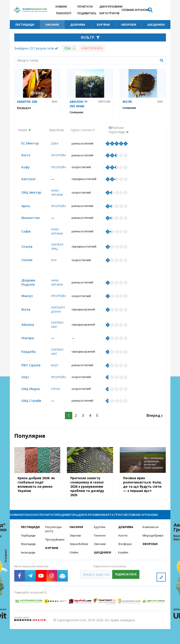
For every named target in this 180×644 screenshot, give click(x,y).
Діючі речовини (111, 7)
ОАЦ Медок (27, 398)
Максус (24, 303)
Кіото (23, 156)
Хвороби (129, 25)
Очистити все (92, 48)
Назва (23, 130)
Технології (63, 13)
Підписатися (126, 592)
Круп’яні (100, 544)
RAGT (53, 374)
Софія (23, 233)
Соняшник (77, 112)
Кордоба (25, 360)
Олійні (74, 570)
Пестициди (25, 25)
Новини (61, 7)
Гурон (54, 398)
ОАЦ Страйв (28, 410)
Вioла (23, 317)
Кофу (22, 168)
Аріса (22, 207)
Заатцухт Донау (57, 317)
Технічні (100, 552)
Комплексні (151, 544)
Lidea (54, 143)
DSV (52, 262)
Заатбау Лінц (56, 248)
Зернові (75, 552)
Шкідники (156, 25)
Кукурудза (24, 108)
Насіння (52, 25)
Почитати (85, 7)
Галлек (24, 262)
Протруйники (55, 557)
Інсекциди (28, 570)
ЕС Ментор (27, 143)
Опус (22, 386)
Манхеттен (27, 219)
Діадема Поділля (25, 289)
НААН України (56, 194)
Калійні (123, 570)
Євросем (104, 102)
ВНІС (55, 102)
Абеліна (24, 332)
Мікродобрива (152, 552)
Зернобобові (79, 561)
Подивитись (87, 13)
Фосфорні (126, 561)
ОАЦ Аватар (28, 193)
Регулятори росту (54, 546)
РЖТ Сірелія (28, 374)
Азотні (123, 552)
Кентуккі (25, 180)
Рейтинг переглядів (117, 130)
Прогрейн (58, 156)
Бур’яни (103, 25)
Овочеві (100, 561)
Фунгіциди (28, 561)
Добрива (78, 25)
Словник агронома (136, 10)
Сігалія (24, 249)
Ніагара (24, 346)
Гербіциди (29, 552)
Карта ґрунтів (109, 13)
